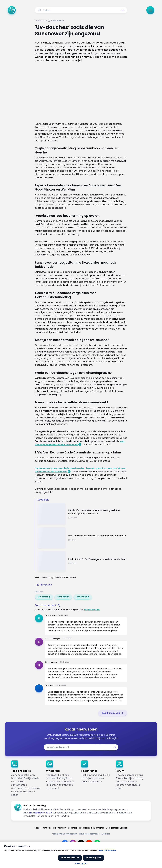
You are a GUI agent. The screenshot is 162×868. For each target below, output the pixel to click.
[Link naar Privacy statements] (89, 834)
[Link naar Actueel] (47, 828)
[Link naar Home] (38, 828)
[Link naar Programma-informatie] (92, 828)
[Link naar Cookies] (106, 834)
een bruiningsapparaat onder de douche (80, 443)
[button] (123, 10)
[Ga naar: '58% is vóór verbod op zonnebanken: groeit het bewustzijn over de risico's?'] (82, 514)
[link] (44, 597)
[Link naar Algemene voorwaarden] (64, 834)
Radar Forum (92, 610)
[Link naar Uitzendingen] (59, 828)
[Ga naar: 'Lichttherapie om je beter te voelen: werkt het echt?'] (82, 538)
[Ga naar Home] (12, 10)
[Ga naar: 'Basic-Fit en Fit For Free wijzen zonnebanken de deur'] (82, 561)
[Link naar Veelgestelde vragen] (117, 828)
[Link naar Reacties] (73, 828)
